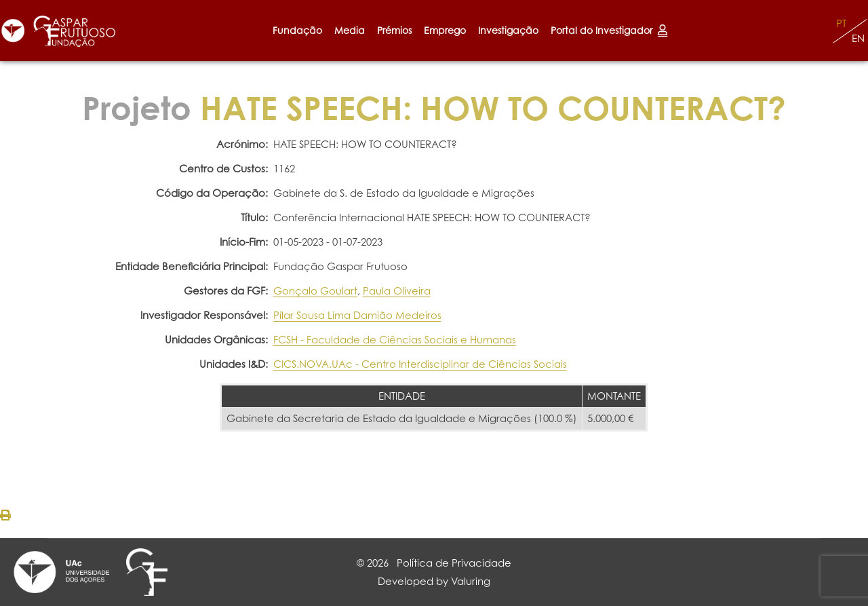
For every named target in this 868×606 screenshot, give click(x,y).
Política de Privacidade (454, 563)
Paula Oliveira (397, 291)
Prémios (394, 30)
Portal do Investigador (609, 30)
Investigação (508, 30)
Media (350, 30)
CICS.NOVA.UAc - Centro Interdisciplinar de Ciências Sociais (420, 364)
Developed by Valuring (434, 581)
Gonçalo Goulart (315, 291)
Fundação (297, 30)
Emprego (445, 30)
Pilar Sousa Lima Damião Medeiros (357, 315)
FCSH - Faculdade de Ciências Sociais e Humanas (395, 340)
